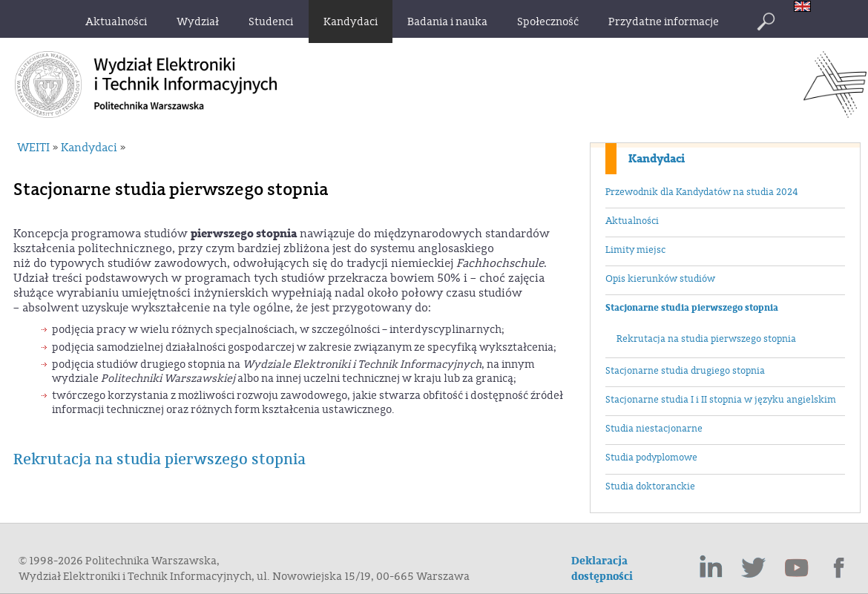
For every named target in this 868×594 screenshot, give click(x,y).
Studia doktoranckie (650, 486)
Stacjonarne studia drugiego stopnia (685, 371)
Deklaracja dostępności (602, 569)
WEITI (33, 148)
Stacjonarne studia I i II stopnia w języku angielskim (721, 400)
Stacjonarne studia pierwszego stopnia (692, 308)
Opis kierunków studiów (660, 279)
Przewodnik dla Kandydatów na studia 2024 (701, 192)
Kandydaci (657, 159)
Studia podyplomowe (651, 458)
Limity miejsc (635, 250)
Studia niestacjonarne (654, 429)
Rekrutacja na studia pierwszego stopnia (706, 339)
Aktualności (632, 221)
